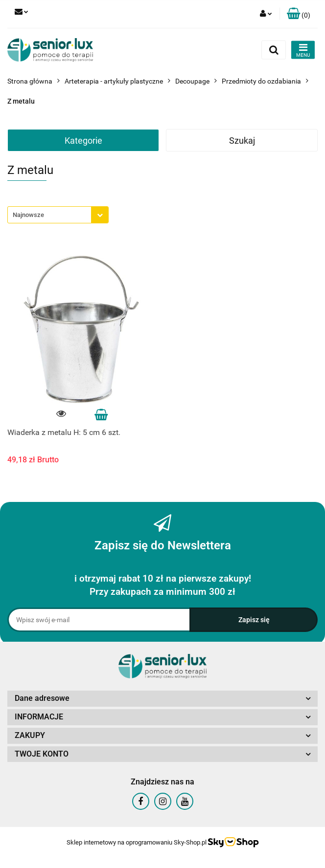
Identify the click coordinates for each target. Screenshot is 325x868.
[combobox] (58, 215)
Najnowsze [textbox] (28, 215)
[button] (299, 14)
